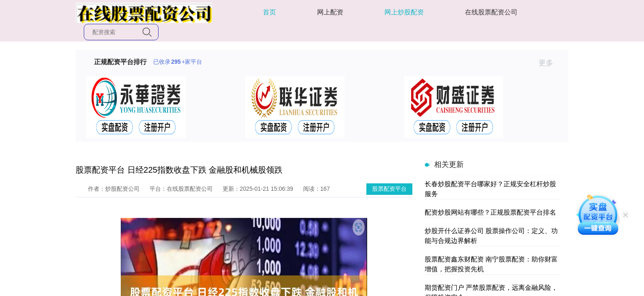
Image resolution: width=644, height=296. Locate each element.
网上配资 (330, 12)
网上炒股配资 (404, 12)
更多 (549, 63)
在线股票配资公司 (491, 12)
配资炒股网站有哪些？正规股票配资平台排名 (490, 212)
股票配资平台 (389, 189)
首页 (269, 12)
